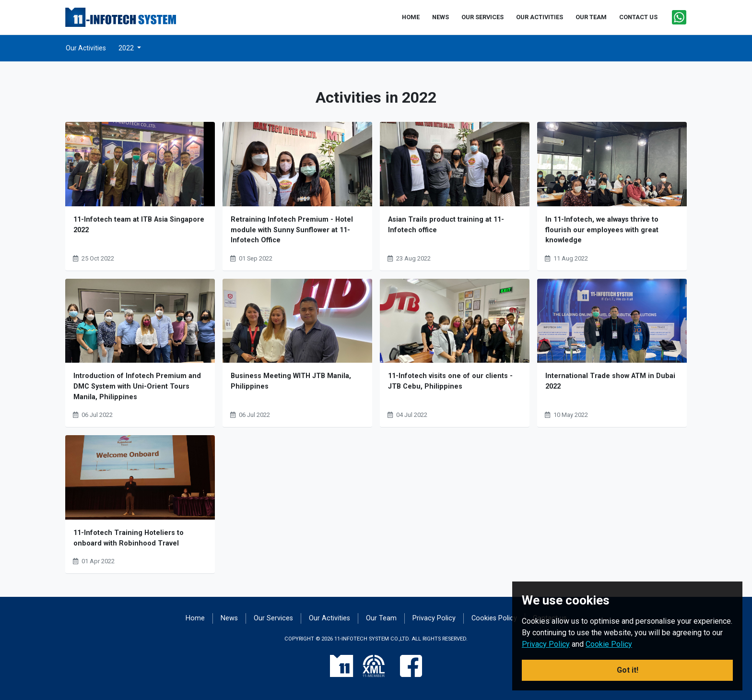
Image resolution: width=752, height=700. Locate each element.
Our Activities (86, 48)
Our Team (381, 618)
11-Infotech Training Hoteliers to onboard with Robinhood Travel (129, 538)
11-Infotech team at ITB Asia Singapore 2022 (139, 225)
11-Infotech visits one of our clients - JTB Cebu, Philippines (450, 381)
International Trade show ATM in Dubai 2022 (610, 381)
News (229, 618)
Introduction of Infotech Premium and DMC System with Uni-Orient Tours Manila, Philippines (137, 386)
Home (195, 618)
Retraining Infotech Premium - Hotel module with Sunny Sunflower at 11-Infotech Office (292, 230)
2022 (127, 48)
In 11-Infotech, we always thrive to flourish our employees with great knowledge (602, 230)
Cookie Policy (609, 644)
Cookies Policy (494, 618)
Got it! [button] (628, 670)
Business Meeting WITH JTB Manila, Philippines (291, 381)
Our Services (273, 618)
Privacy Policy (434, 618)
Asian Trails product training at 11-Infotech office (446, 225)
